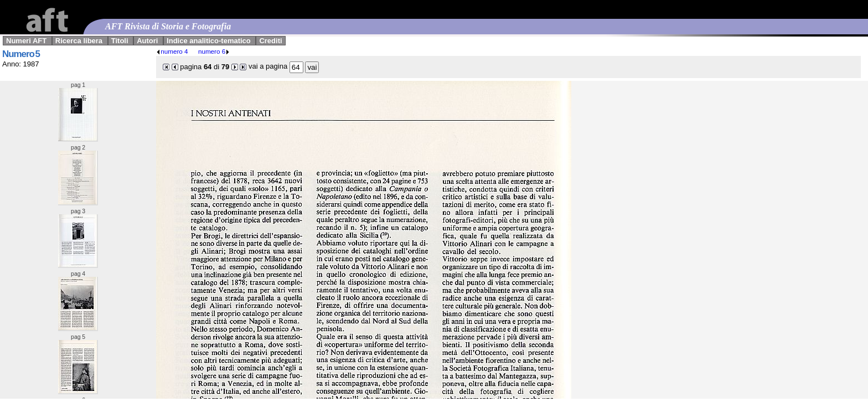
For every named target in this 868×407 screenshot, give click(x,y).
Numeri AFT (26, 41)
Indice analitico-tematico (209, 41)
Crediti (270, 41)
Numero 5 (21, 54)
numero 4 (172, 51)
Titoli (120, 41)
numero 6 (214, 51)
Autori (147, 41)
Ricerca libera (79, 41)
